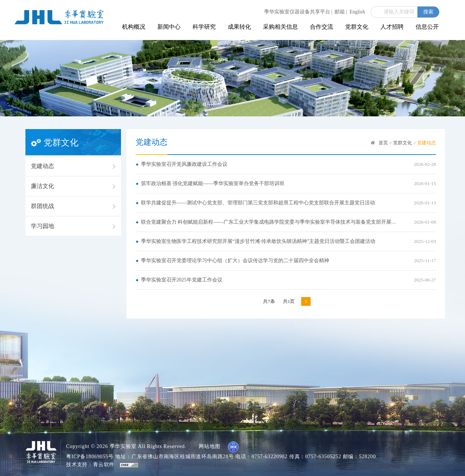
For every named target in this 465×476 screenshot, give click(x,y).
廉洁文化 (73, 186)
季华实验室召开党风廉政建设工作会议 (184, 164)
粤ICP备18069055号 (90, 457)
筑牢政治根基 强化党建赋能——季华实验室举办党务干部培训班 (213, 183)
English (357, 12)
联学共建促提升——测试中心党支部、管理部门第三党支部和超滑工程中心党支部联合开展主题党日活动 (258, 203)
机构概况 (134, 27)
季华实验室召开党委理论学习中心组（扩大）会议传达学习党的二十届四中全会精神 (235, 261)
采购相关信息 (280, 27)
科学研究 (204, 27)
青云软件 (104, 465)
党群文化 (357, 27)
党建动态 (73, 166)
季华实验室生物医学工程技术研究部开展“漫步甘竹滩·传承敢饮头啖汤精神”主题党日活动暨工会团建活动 (258, 241)
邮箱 (341, 12)
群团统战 (73, 206)
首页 (383, 143)
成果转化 (239, 27)
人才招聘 (392, 27)
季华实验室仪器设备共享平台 (298, 12)
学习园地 (73, 226)
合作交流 (322, 27)
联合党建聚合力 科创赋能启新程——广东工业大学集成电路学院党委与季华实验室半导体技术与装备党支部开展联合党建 (270, 222)
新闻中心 (169, 27)
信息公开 (427, 27)
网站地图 (209, 446)
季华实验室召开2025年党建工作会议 (182, 280)
